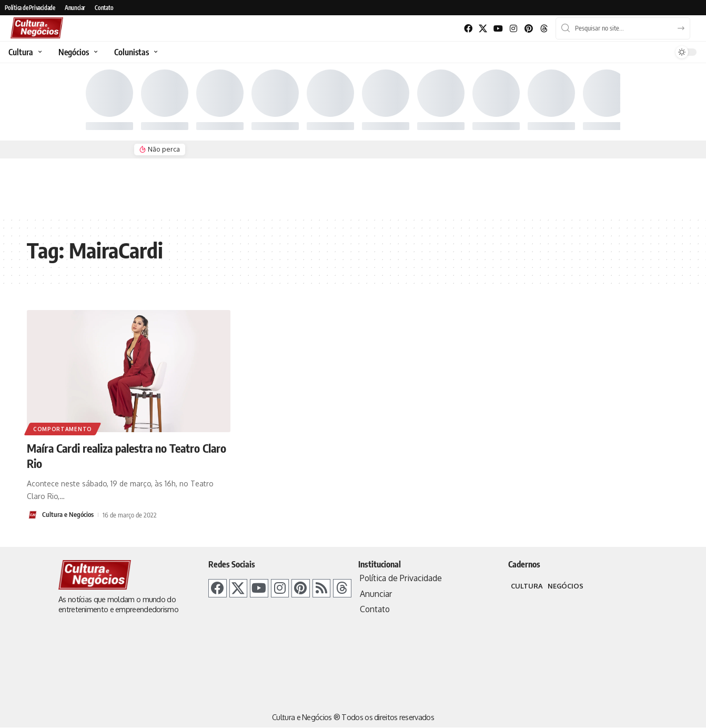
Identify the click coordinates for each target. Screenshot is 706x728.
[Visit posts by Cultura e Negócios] (33, 514)
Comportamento (63, 429)
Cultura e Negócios (68, 514)
